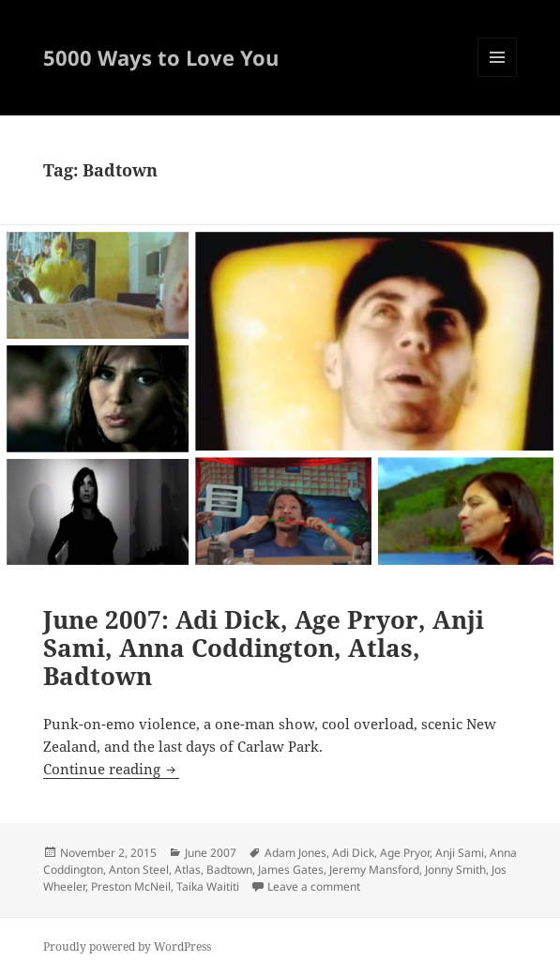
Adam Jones (295, 853)
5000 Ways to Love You (161, 57)
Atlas (188, 870)
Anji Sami (460, 853)
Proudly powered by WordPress (127, 946)
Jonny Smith (455, 870)
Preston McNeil (131, 886)
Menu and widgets (498, 76)
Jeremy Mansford (374, 870)
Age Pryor (405, 853)
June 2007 (211, 853)
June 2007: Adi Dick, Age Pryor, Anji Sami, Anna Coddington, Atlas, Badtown (264, 648)
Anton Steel (139, 870)
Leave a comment (314, 886)
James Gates (291, 870)
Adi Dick (353, 853)
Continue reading (111, 769)
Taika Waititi (208, 886)
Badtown (229, 870)
